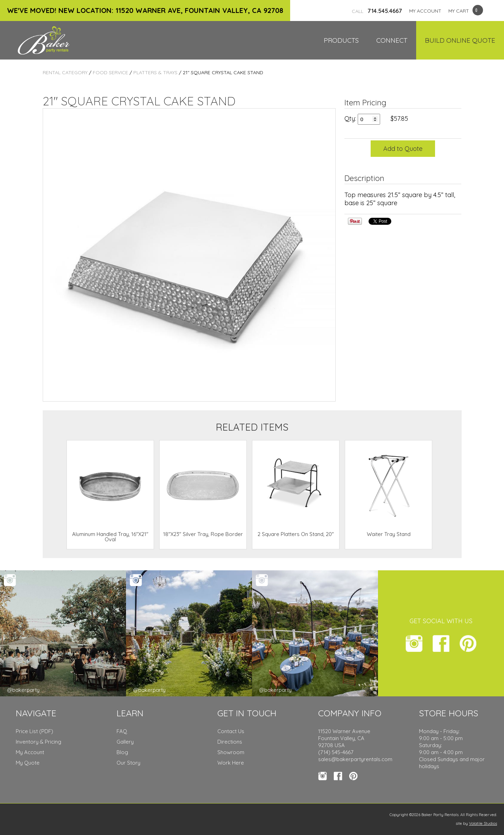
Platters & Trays (155, 72)
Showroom (231, 752)
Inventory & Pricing (38, 742)
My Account (30, 752)
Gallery (125, 742)
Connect (392, 40)
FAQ (122, 731)
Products (341, 40)
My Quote (28, 763)
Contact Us (231, 731)
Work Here (231, 763)
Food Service (110, 72)
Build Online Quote (460, 40)
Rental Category (65, 72)
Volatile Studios (483, 823)
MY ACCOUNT (425, 11)
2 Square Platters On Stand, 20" (296, 534)
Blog (122, 752)
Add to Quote (403, 149)
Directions (230, 742)
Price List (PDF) (34, 731)
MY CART (459, 11)
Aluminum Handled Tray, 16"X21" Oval (110, 537)
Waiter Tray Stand (389, 534)
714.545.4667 (377, 11)
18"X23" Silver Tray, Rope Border (203, 534)
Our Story (128, 763)
